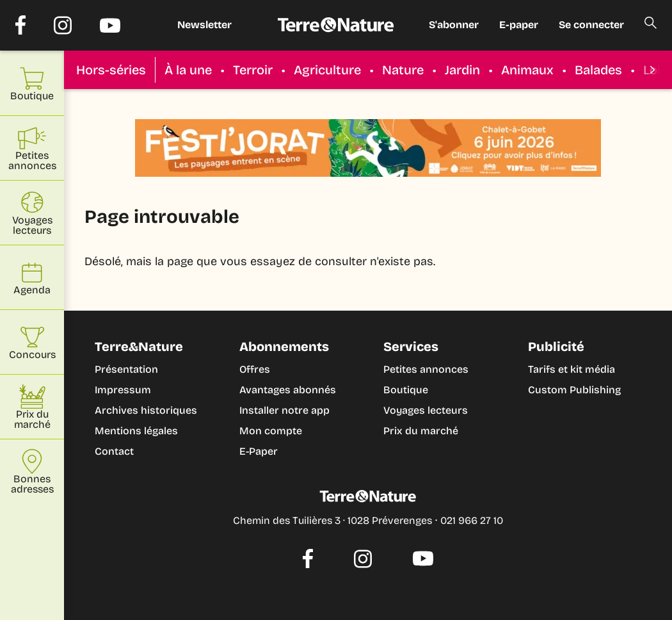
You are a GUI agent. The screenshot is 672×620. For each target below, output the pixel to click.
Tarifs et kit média (572, 369)
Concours (32, 342)
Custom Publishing (574, 390)
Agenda (32, 278)
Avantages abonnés (288, 390)
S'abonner (454, 25)
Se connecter (591, 25)
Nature (403, 70)
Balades (598, 70)
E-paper (519, 25)
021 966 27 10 (472, 520)
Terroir (253, 70)
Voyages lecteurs (426, 410)
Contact (114, 451)
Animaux (527, 70)
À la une (188, 70)
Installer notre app (284, 410)
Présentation (126, 369)
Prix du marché (421, 431)
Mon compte (271, 431)
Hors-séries (111, 70)
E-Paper (259, 451)
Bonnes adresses (32, 472)
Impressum (123, 390)
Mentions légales (136, 431)
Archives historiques (146, 410)
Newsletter (204, 25)
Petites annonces (426, 369)
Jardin (462, 70)
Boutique (406, 390)
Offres (255, 369)
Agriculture (327, 70)
